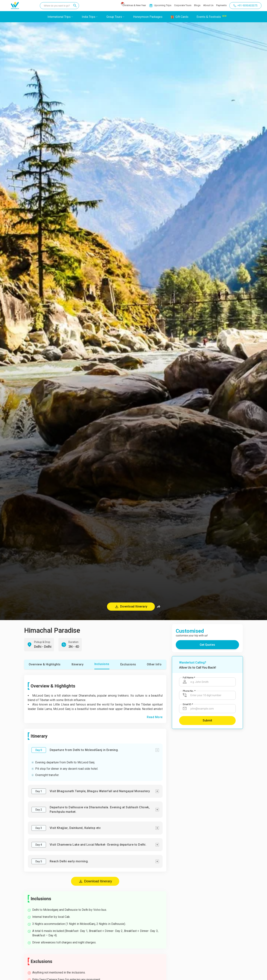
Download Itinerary (95, 881)
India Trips (89, 17)
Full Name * (189, 678)
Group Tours (114, 17)
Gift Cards (182, 17)
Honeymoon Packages (148, 17)
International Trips (59, 17)
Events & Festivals (209, 17)
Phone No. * (189, 691)
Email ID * (188, 704)
